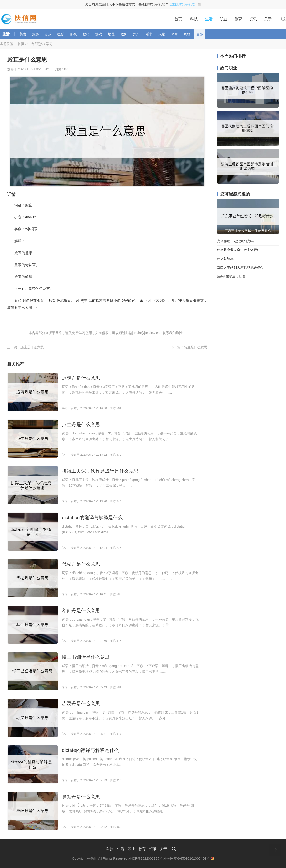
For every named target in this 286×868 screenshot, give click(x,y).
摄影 (61, 34)
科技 (194, 19)
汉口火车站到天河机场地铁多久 (240, 267)
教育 (238, 19)
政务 (124, 34)
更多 (200, 34)
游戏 (99, 34)
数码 (86, 34)
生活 (209, 19)
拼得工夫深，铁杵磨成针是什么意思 (100, 471)
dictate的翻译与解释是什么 (90, 750)
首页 (178, 19)
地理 (111, 34)
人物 (162, 34)
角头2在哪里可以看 (231, 276)
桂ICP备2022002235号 (146, 858)
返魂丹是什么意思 (81, 378)
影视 (73, 34)
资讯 (253, 19)
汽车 (137, 34)
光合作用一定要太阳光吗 (235, 241)
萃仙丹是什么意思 (81, 611)
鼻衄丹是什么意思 (81, 797)
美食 (23, 34)
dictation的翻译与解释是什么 (92, 518)
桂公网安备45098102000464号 (189, 858)
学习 (49, 44)
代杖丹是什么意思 (81, 564)
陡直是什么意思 (196, 347)
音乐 (48, 34)
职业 (224, 19)
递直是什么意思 (32, 347)
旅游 (36, 34)
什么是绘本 (225, 259)
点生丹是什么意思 (81, 424)
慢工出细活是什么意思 (86, 657)
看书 (149, 34)
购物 (187, 34)
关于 (268, 19)
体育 (174, 34)
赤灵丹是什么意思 (81, 704)
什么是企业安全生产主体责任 (239, 250)
